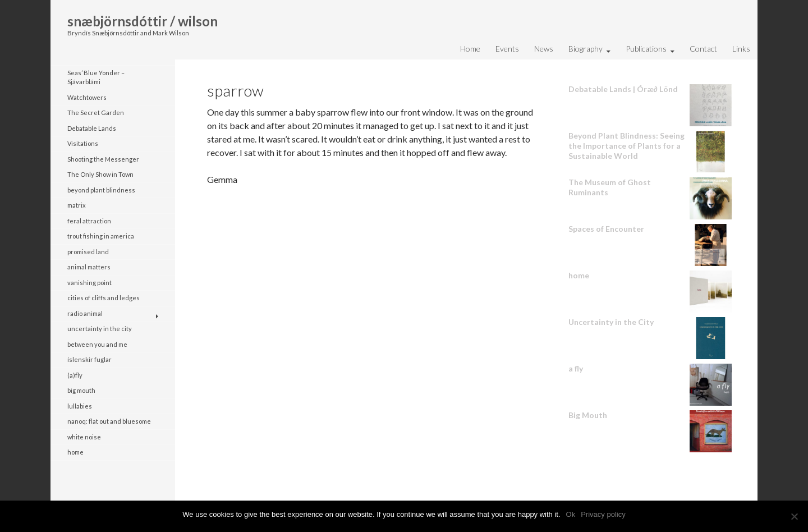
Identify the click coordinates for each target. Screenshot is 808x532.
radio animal (85, 313)
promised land (88, 252)
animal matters (89, 267)
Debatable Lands (92, 128)
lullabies (80, 406)
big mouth (81, 390)
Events (507, 49)
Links (741, 49)
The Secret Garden (96, 113)
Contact (703, 49)
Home (470, 49)
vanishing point (89, 283)
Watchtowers (87, 97)
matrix (77, 205)
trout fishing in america (101, 236)
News (544, 49)
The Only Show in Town (100, 174)
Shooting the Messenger (103, 159)
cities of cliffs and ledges (104, 298)
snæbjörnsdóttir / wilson (143, 21)
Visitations (83, 143)
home (75, 452)
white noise (84, 437)
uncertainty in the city (100, 329)
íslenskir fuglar (89, 359)
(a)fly (75, 375)
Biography (586, 49)
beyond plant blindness (101, 190)
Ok (571, 514)
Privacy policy (603, 514)
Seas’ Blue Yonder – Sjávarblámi (96, 77)
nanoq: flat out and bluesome (109, 421)
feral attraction (89, 221)
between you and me (97, 344)
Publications (646, 49)
